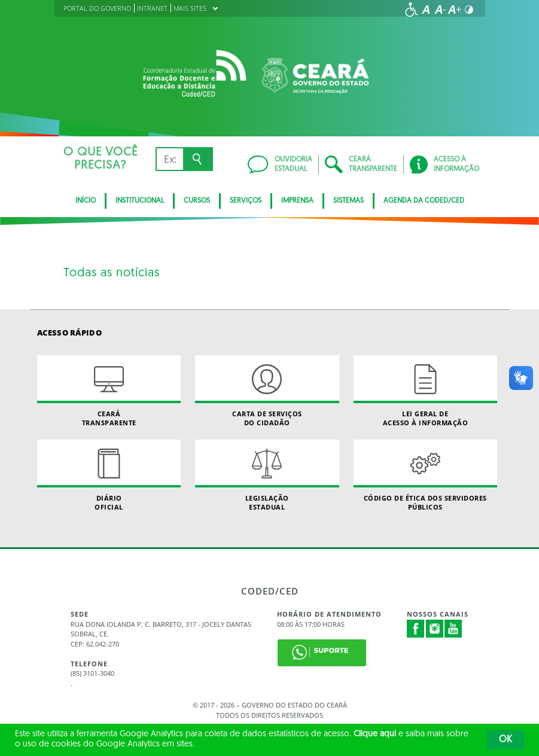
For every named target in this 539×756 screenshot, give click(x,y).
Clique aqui (375, 734)
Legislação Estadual (267, 475)
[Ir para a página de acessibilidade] (412, 10)
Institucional (140, 201)
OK (505, 740)
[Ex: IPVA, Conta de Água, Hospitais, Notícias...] (170, 159)
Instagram (435, 629)
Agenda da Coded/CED (424, 201)
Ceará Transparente (109, 391)
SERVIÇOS (246, 201)
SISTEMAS (348, 201)
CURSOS (197, 201)
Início (86, 201)
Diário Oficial (109, 475)
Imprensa (297, 201)
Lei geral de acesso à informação (425, 391)
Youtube (453, 629)
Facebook (416, 629)
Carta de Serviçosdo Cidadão (267, 391)
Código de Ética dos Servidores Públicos (425, 475)
